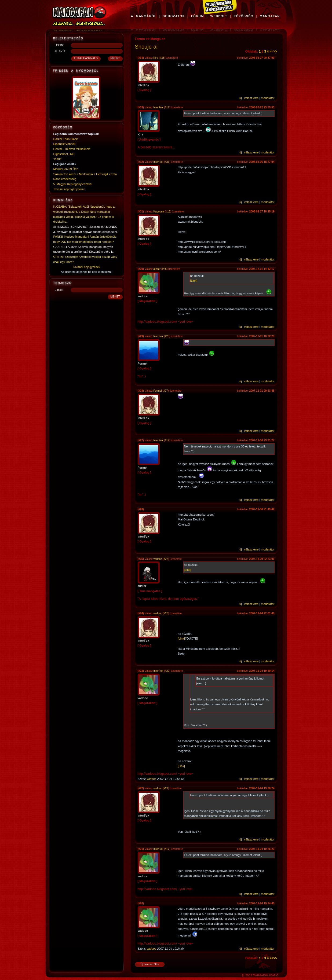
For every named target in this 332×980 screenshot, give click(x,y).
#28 (167, 336)
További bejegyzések (86, 267)
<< (271, 52)
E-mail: (59, 290)
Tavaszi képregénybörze (69, 189)
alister (157, 269)
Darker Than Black (66, 139)
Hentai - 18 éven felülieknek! (72, 149)
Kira (156, 58)
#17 (167, 107)
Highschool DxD (64, 154)
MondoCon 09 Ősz (66, 169)
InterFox (158, 107)
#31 (167, 162)
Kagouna (159, 212)
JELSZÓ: (60, 51)
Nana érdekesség (65, 179)
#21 (166, 788)
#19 (167, 440)
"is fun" (58, 159)
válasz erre (251, 98)
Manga (156, 39)
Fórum (140, 39)
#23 (166, 559)
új (241, 98)
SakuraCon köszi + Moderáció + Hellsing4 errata (85, 174)
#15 (168, 212)
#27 (166, 391)
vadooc (158, 559)
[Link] (194, 281)
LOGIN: (59, 45)
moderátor (268, 98)
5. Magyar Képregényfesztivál (73, 184)
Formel (157, 391)
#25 (164, 269)
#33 (162, 58)
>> (275, 52)
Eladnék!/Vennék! (65, 144)
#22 (167, 671)
